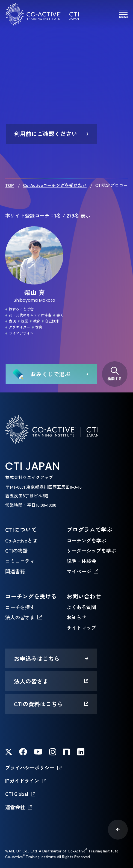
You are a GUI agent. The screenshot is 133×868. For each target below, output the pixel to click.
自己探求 (50, 321)
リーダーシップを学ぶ (91, 550)
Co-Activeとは (21, 540)
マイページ (79, 571)
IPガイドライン (22, 781)
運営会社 (15, 807)
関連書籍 (15, 571)
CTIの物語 (16, 550)
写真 (37, 327)
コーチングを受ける (31, 596)
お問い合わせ (84, 596)
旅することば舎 (19, 309)
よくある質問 (81, 607)
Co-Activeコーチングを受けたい (55, 185)
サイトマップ (81, 627)
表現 (11, 321)
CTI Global (17, 794)
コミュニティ (20, 561)
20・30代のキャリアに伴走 (28, 315)
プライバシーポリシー (30, 767)
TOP (10, 185)
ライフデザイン (19, 333)
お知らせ (76, 617)
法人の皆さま (20, 617)
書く (58, 315)
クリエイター (18, 327)
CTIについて (21, 529)
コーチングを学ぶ (86, 540)
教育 (35, 321)
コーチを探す (20, 607)
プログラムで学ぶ (90, 529)
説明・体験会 (81, 561)
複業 (23, 321)
